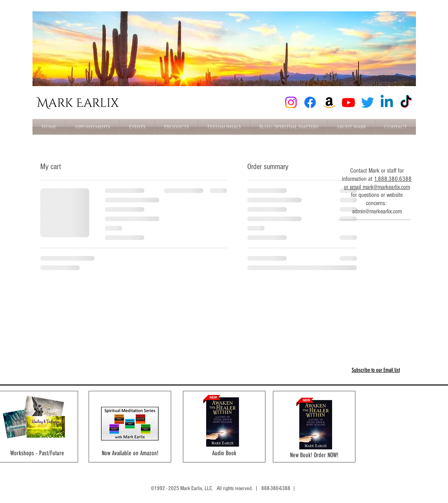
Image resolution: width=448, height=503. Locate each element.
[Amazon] (329, 102)
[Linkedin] (387, 102)
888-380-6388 (276, 489)
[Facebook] (310, 102)
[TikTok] (406, 102)
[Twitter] (368, 102)
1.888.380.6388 (393, 179)
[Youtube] (348, 102)
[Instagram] (291, 102)
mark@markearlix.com (386, 187)
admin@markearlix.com (377, 211)
